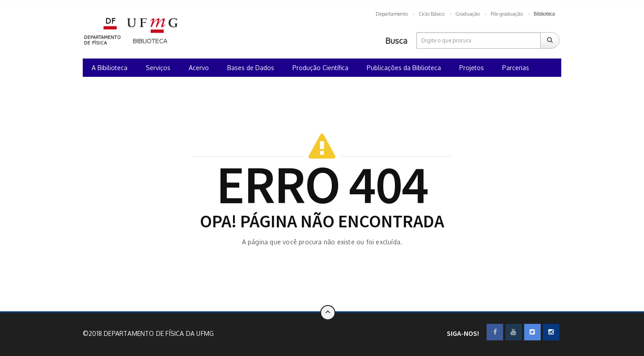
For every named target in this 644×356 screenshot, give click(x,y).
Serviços (158, 68)
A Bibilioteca (110, 68)
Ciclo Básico (432, 14)
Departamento (392, 14)
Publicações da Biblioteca (404, 68)
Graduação (468, 14)
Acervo (199, 68)
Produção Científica (320, 68)
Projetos (472, 68)
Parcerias (516, 68)
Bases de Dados (251, 68)
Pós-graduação (507, 14)
